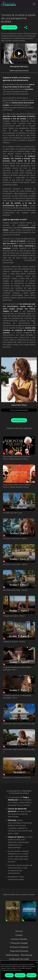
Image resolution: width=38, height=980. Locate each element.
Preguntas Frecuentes (19, 951)
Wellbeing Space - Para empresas (19, 955)
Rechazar (31, 975)
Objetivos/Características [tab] (19, 71)
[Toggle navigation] (34, 4)
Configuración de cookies (19, 959)
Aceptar (9, 975)
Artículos (19, 931)
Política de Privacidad (19, 943)
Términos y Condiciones (19, 947)
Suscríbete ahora (9, 27)
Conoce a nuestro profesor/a (19, 410)
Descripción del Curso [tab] (19, 67)
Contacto (19, 935)
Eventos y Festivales (19, 939)
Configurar (20, 975)
